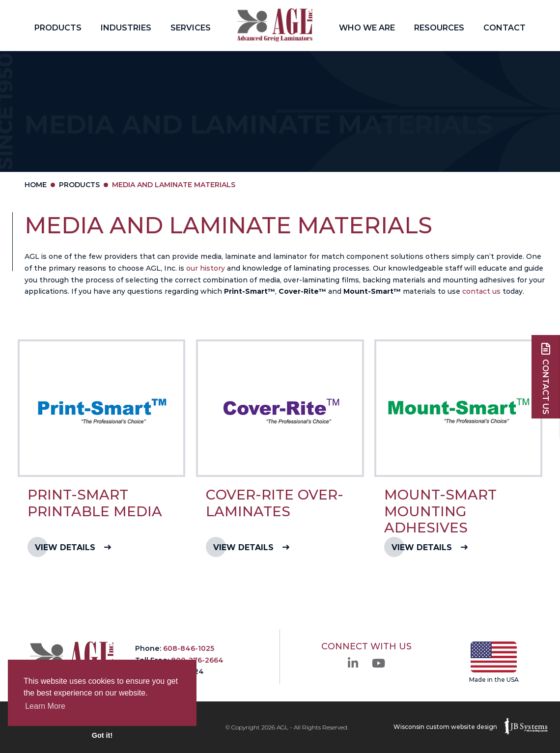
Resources (439, 28)
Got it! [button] (102, 735)
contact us (481, 291)
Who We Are (367, 28)
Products (58, 28)
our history (206, 268)
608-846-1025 (189, 648)
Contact (504, 28)
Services (191, 28)
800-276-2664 (197, 660)
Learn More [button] (45, 706)
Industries (126, 28)
